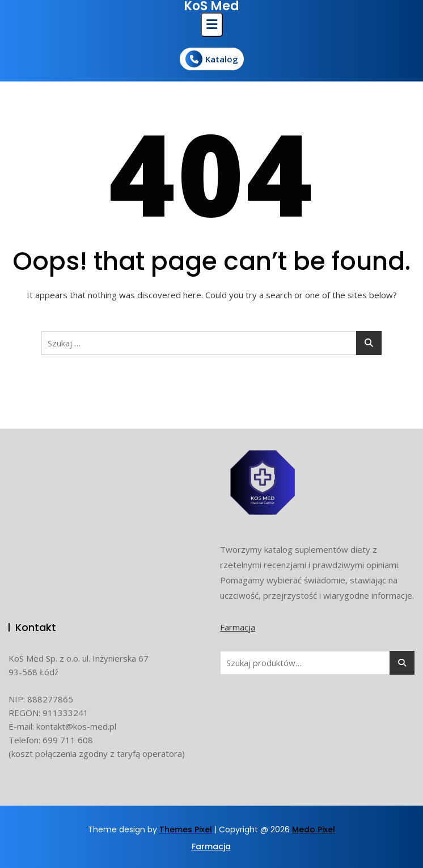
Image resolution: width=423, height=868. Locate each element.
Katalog (212, 59)
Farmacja (238, 627)
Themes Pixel (186, 829)
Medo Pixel (314, 829)
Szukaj (402, 663)
